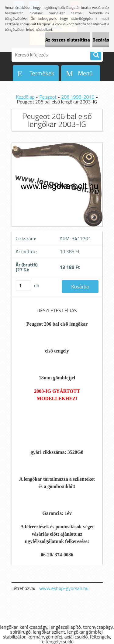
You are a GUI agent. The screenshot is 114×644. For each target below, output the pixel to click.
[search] (96, 55)
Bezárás (101, 40)
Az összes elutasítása (68, 40)
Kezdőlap (25, 97)
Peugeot (48, 97)
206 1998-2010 (78, 97)
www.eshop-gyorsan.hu (64, 588)
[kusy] (23, 286)
